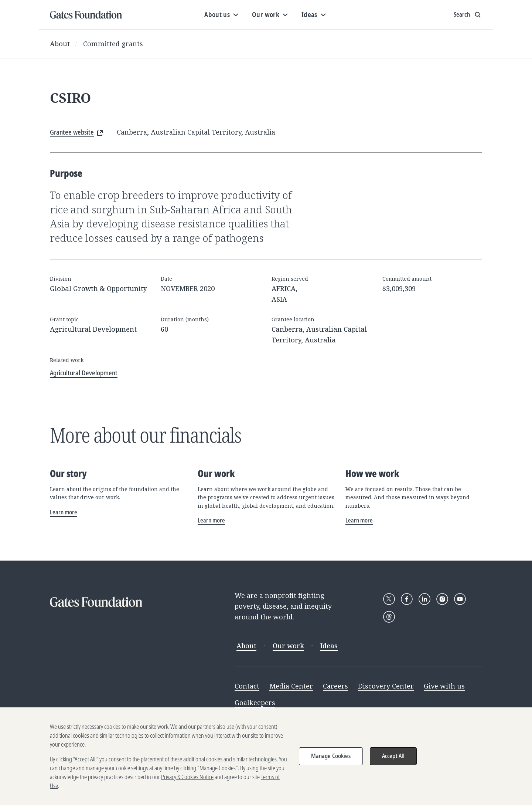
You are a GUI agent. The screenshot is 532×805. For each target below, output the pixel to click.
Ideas (329, 646)
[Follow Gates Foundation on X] (389, 599)
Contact (247, 686)
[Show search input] (468, 15)
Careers (335, 686)
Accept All (393, 760)
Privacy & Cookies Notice (187, 781)
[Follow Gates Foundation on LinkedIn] (424, 599)
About (60, 44)
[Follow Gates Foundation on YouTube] (460, 599)
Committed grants (113, 44)
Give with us (444, 686)
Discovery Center (386, 686)
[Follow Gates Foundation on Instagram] (442, 599)
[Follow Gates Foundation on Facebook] (407, 599)
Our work (288, 646)
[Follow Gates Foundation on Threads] (389, 617)
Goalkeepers (255, 703)
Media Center (291, 686)
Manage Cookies (331, 760)
